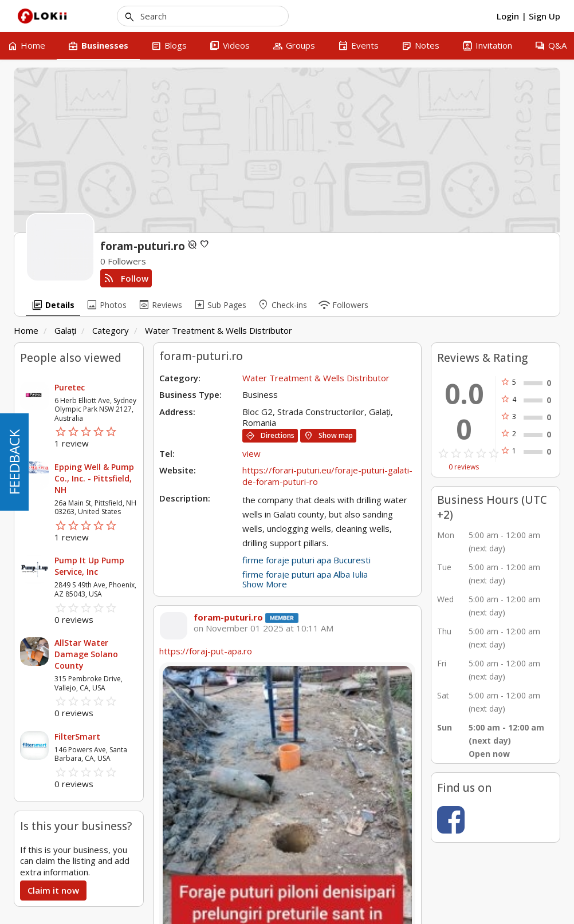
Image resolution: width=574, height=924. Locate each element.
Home (26, 330)
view (251, 453)
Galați (65, 330)
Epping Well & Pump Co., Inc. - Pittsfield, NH (94, 478)
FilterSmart (77, 737)
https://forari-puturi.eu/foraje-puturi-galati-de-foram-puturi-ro (327, 476)
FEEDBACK (14, 462)
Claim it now (53, 890)
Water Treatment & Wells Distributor (219, 330)
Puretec (70, 387)
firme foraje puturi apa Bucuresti (306, 560)
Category (111, 330)
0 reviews (464, 467)
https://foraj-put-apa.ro (206, 651)
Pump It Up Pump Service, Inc (89, 566)
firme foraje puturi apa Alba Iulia (305, 574)
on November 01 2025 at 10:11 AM (264, 628)
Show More (265, 584)
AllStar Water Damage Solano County (86, 654)
